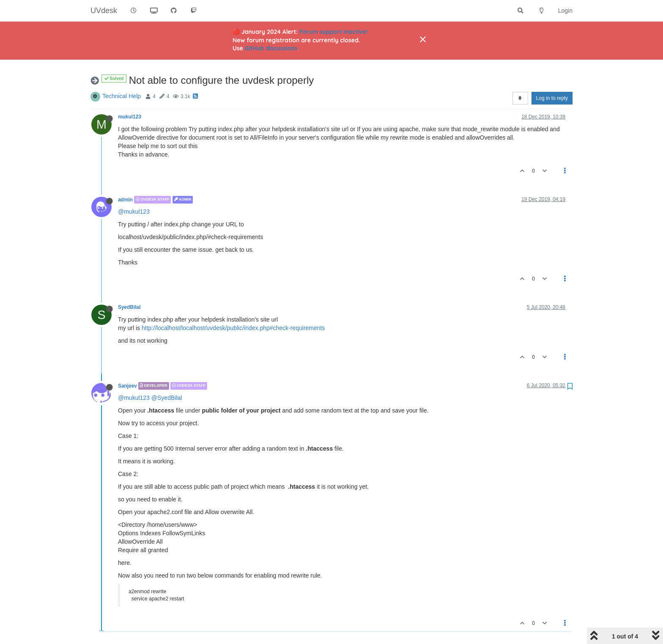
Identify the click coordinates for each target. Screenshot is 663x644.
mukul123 (130, 117)
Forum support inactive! (333, 32)
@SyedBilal (167, 398)
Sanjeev (127, 386)
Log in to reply (552, 98)
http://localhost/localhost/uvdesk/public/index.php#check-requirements (233, 328)
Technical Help (122, 96)
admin (125, 200)
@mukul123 (134, 212)
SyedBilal (129, 307)
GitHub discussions (271, 48)
